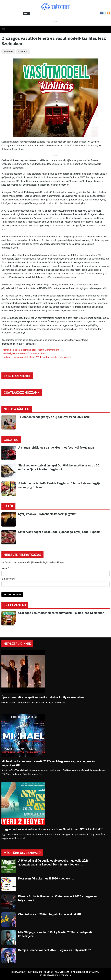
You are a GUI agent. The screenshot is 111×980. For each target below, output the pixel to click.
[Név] (55, 574)
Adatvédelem (62, 972)
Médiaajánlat (19, 972)
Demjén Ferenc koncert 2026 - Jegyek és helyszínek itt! (55, 950)
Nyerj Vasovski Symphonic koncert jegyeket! (48, 514)
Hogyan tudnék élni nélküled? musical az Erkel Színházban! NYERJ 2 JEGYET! (52, 829)
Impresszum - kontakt (41, 972)
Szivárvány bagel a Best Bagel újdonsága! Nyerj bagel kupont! (59, 532)
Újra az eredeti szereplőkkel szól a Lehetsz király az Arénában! (43, 697)
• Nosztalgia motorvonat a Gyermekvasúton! (24, 353)
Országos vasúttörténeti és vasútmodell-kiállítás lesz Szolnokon (61, 613)
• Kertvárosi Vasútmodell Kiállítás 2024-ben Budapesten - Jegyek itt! (36, 357)
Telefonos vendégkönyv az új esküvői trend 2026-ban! (54, 417)
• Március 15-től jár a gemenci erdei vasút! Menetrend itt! (30, 350)
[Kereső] (12, 14)
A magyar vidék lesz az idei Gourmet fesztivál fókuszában (57, 448)
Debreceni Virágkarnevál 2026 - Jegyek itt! (46, 878)
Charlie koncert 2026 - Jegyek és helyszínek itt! (50, 914)
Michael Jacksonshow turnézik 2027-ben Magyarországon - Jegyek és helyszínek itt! (48, 763)
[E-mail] (55, 584)
